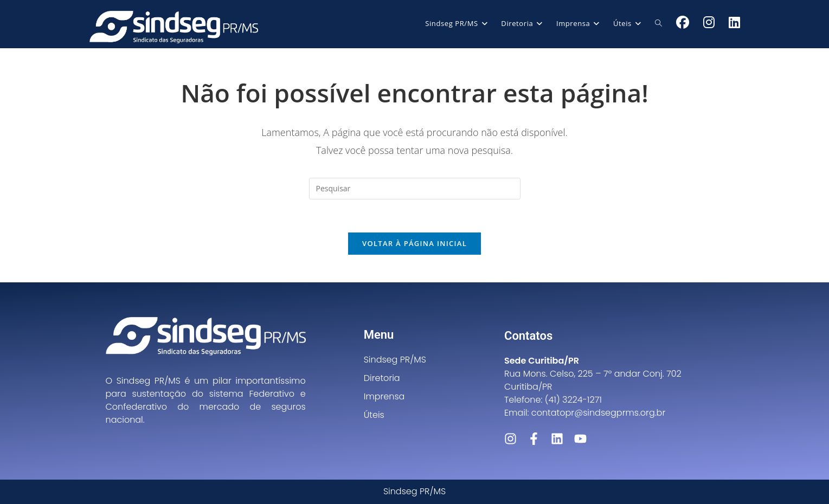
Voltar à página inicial (414, 243)
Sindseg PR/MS (395, 360)
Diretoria (382, 378)
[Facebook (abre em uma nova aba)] (683, 22)
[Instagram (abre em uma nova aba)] (709, 22)
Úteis (374, 415)
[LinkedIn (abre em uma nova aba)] (734, 22)
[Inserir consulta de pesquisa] (415, 189)
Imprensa (384, 396)
